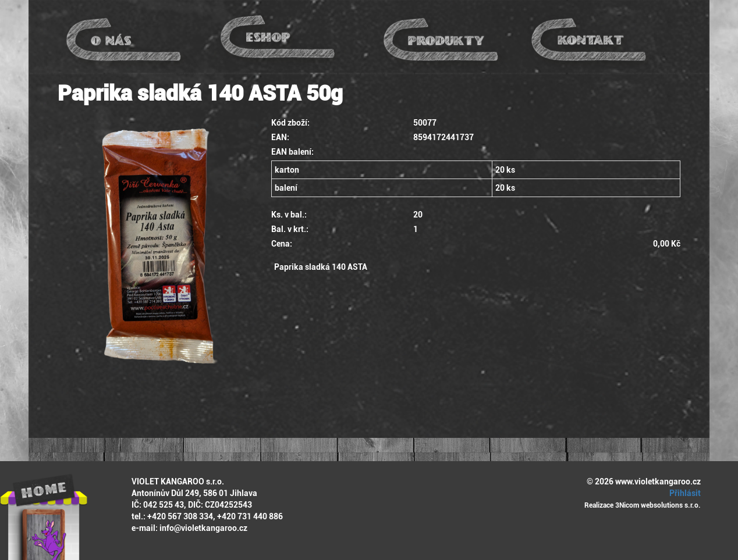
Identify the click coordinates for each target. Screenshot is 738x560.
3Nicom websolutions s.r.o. (658, 505)
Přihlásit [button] (683, 493)
